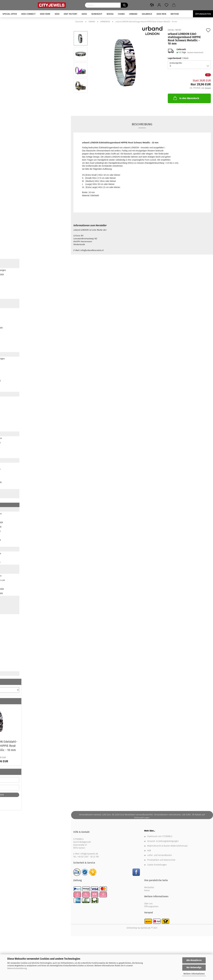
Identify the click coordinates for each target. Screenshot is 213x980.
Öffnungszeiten (151, 907)
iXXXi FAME (45, 14)
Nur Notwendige (194, 967)
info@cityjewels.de (89, 854)
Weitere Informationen (194, 974)
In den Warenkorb (186, 98)
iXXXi (57, 14)
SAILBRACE (147, 14)
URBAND (133, 14)
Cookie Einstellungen (157, 865)
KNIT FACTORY (71, 14)
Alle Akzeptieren (194, 960)
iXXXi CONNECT (28, 14)
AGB (149, 851)
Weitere (175, 14)
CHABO (121, 14)
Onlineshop (132, 928)
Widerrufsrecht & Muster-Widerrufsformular (167, 846)
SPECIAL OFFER (10, 14)
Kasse (147, 890)
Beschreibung (142, 124)
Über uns (148, 904)
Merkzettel (149, 887)
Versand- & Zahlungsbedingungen (163, 841)
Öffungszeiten (203, 14)
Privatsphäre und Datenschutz (161, 860)
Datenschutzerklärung (17, 968)
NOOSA (110, 14)
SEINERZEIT (97, 14)
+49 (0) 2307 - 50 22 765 (88, 857)
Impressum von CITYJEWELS (160, 836)
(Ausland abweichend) (195, 53)
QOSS (84, 14)
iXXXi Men (161, 14)
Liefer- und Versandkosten (160, 855)
